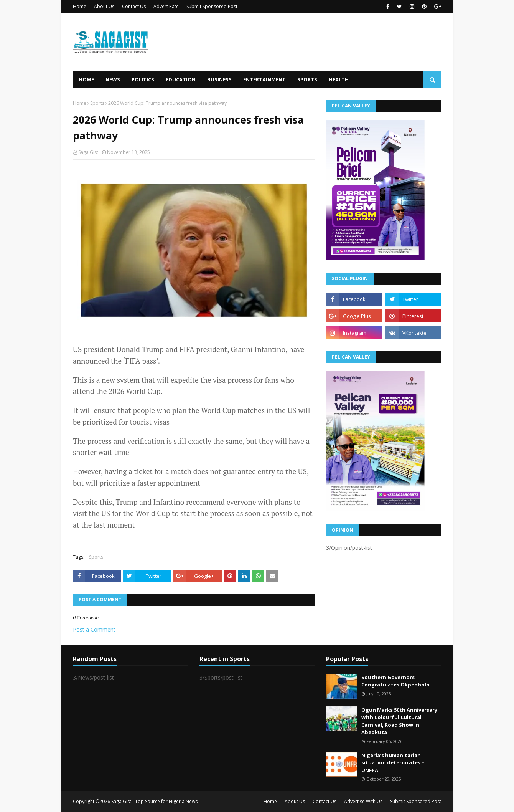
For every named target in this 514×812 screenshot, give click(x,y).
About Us (104, 6)
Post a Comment (94, 629)
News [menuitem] (113, 79)
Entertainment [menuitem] (264, 79)
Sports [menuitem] (307, 79)
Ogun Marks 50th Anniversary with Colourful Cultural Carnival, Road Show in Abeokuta (399, 721)
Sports (97, 103)
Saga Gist (88, 152)
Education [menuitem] (181, 79)
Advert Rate (166, 6)
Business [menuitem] (219, 79)
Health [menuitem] (339, 79)
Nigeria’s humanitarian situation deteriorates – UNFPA (393, 763)
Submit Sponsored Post (212, 6)
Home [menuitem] (86, 79)
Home (80, 6)
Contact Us (134, 6)
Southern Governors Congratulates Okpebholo (395, 681)
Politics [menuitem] (143, 79)
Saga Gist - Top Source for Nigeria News (154, 801)
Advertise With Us (363, 801)
